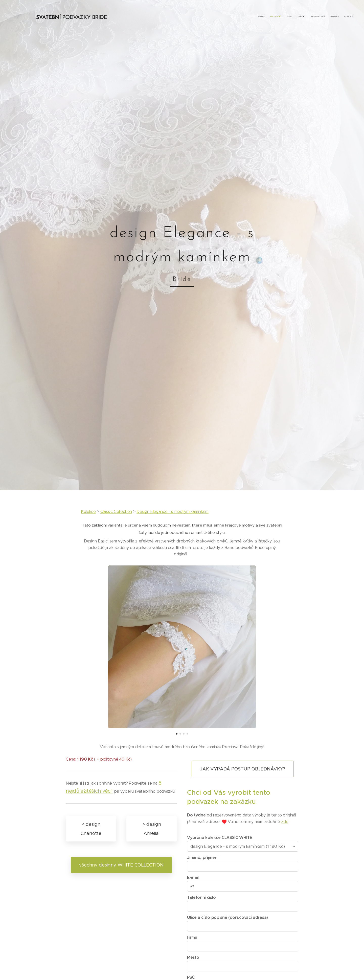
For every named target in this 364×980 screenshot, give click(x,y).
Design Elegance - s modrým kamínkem (173, 511)
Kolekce (88, 511)
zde (285, 822)
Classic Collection (116, 511)
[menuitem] (317, 16)
